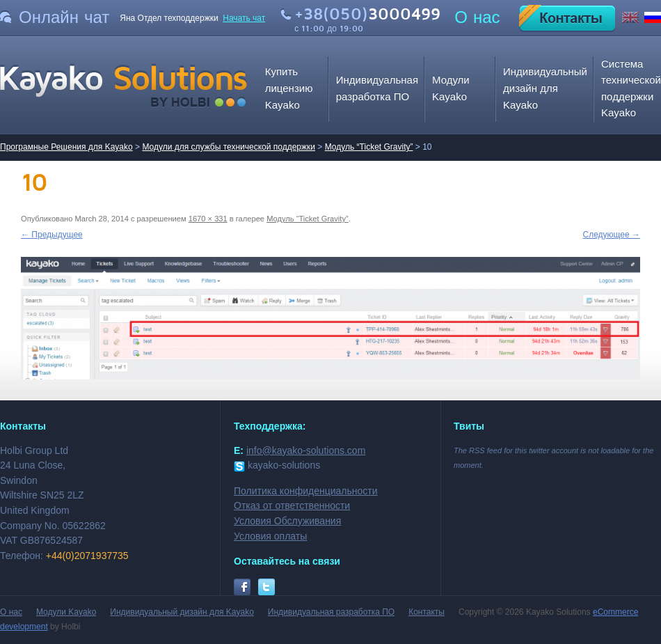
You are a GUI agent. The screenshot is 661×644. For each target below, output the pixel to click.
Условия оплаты (270, 536)
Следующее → (612, 235)
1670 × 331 (208, 219)
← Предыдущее (52, 235)
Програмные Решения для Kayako (66, 147)
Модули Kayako (66, 612)
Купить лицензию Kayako (289, 88)
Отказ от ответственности (292, 505)
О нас (477, 18)
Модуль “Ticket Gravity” (369, 147)
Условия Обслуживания (287, 521)
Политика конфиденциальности (306, 491)
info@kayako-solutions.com (306, 450)
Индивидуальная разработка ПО (331, 612)
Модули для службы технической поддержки (229, 147)
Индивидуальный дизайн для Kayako (545, 88)
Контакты (427, 612)
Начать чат (244, 18)
